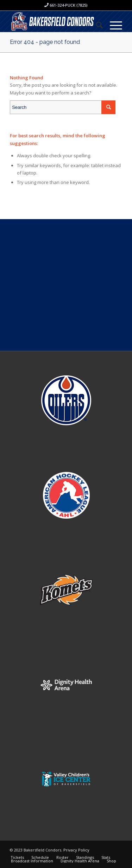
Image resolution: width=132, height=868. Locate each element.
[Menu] (112, 25)
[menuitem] (96, 25)
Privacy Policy (76, 850)
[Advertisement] (66, 285)
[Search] (96, 25)
